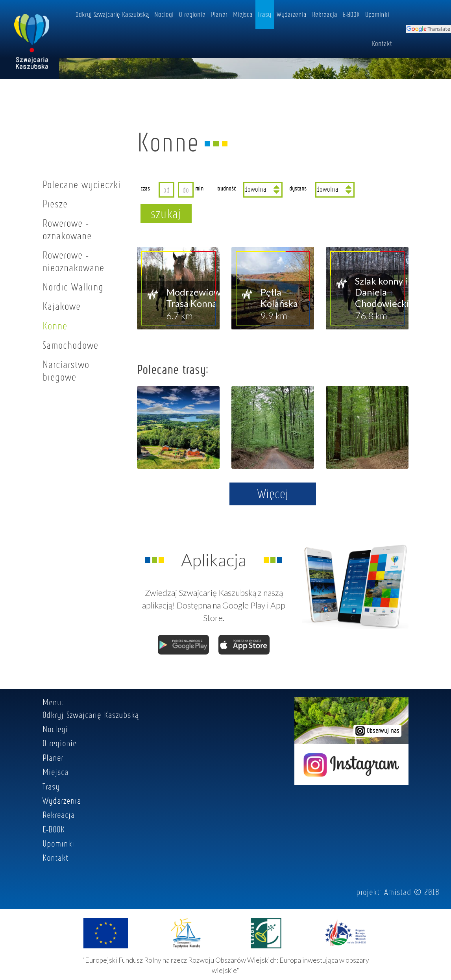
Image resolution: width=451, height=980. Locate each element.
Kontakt (382, 43)
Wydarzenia (292, 14)
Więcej (273, 494)
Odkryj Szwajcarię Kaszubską (112, 14)
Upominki (377, 14)
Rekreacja (325, 14)
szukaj (166, 213)
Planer (219, 14)
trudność (227, 188)
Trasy (264, 14)
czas (145, 188)
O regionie (192, 14)
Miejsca (243, 14)
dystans (298, 188)
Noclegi (164, 14)
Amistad (398, 892)
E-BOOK (351, 14)
